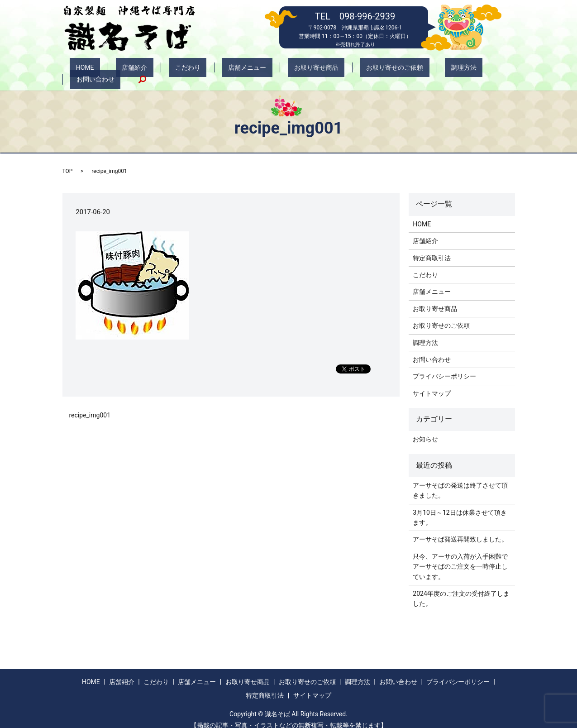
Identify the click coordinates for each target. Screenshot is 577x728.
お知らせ (425, 430)
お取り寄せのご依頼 (341, 70)
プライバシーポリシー (444, 367)
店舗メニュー (218, 70)
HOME (93, 70)
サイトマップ (432, 383)
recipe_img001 (90, 406)
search (486, 70)
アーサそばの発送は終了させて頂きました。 (460, 480)
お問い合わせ (446, 70)
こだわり (171, 70)
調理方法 (398, 70)
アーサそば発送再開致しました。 (460, 530)
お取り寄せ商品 (275, 70)
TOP (68, 162)
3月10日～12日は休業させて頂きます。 (460, 508)
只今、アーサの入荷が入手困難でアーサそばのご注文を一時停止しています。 (460, 557)
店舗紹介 (130, 70)
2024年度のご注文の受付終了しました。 (461, 589)
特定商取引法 (432, 248)
